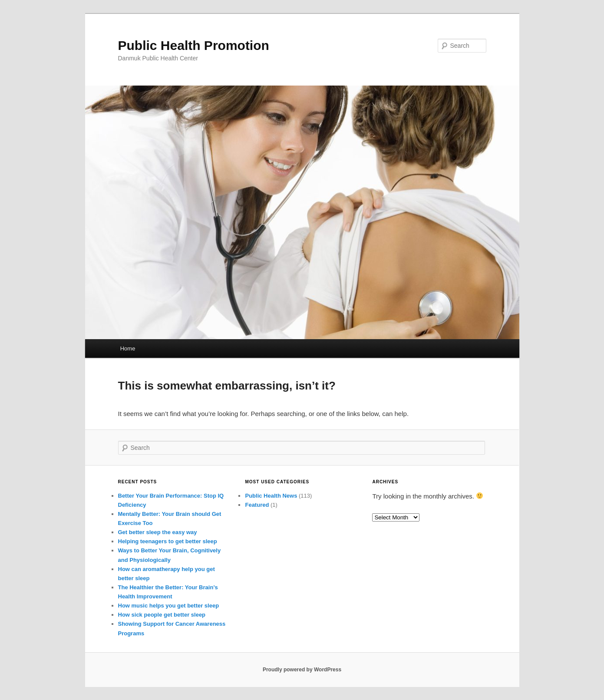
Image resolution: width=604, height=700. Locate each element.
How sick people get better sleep (162, 615)
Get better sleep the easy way (158, 532)
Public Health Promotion (194, 45)
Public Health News (271, 496)
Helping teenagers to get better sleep (168, 541)
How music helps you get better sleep (169, 606)
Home (128, 348)
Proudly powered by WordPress (302, 670)
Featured (257, 505)
